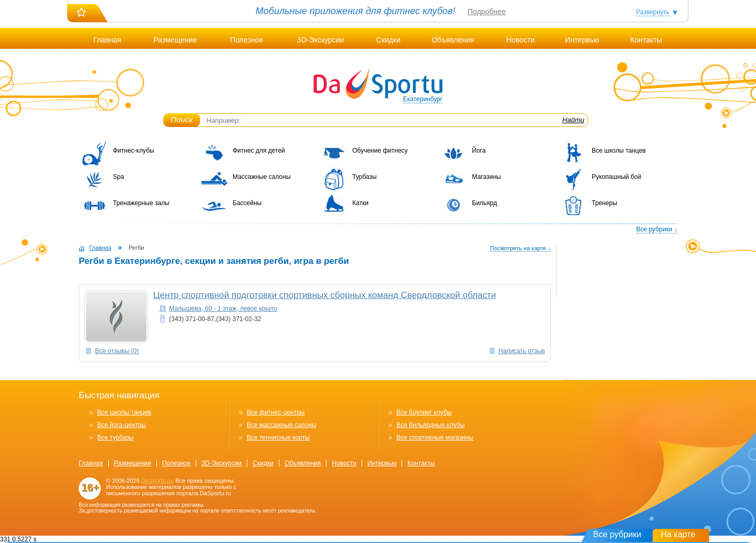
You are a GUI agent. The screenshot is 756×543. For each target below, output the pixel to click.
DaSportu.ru (157, 481)
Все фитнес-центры (276, 412)
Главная (107, 40)
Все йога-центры (122, 425)
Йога (479, 151)
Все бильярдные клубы (430, 425)
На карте (678, 534)
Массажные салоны (262, 177)
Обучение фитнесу (380, 151)
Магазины (486, 177)
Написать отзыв (522, 351)
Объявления (453, 40)
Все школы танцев (619, 151)
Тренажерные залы (141, 203)
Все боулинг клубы (424, 412)
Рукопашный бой (616, 177)
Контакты (646, 40)
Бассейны (247, 203)
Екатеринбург (423, 99)
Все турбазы (115, 438)
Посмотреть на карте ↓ (520, 248)
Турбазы (364, 177)
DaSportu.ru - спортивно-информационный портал (378, 84)
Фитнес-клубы (134, 151)
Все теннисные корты (278, 438)
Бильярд (485, 203)
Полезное (246, 40)
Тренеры (605, 203)
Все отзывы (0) (117, 351)
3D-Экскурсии (321, 40)
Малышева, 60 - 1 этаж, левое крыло (223, 308)
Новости (520, 40)
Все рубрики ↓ (657, 229)
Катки (360, 203)
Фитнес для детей (259, 151)
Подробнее (487, 12)
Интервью (582, 40)
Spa (118, 177)
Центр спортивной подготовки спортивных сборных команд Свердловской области (325, 295)
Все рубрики (617, 534)
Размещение (175, 40)
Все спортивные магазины (435, 438)
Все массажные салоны (282, 425)
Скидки (388, 40)
